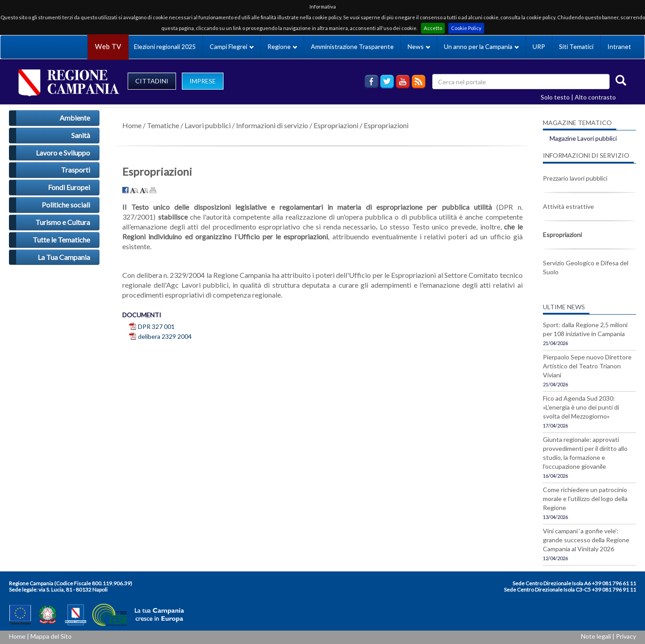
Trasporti (75, 170)
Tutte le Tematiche (61, 240)
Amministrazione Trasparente (352, 46)
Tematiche (163, 125)
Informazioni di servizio (272, 125)
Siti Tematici (576, 46)
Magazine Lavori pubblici (583, 138)
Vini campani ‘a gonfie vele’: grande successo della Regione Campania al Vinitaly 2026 (586, 540)
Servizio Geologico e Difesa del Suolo (586, 267)
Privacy (626, 636)
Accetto (433, 28)
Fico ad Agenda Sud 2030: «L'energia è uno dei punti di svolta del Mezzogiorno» (581, 407)
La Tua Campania (64, 257)
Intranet (619, 46)
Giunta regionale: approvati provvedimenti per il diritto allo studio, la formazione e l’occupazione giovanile (585, 453)
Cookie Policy (466, 28)
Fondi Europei (69, 187)
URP (539, 46)
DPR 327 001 (156, 326)
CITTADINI (152, 81)
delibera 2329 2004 (165, 336)
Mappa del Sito (51, 636)
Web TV (108, 46)
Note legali (596, 636)
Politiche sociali (66, 205)
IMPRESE (203, 81)
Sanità (81, 135)
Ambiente (75, 118)
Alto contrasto (595, 97)
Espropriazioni (336, 125)
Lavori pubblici (208, 125)
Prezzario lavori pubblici (575, 178)
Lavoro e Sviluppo (63, 153)
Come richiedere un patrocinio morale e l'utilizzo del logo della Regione (585, 499)
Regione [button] (282, 46)
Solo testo (555, 97)
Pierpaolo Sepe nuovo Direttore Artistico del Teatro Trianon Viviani (587, 366)
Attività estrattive (568, 206)
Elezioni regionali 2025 (165, 46)
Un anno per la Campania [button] (481, 46)
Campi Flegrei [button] (232, 46)
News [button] (419, 46)
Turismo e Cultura (63, 222)
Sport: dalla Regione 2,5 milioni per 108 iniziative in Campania (585, 329)
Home (132, 125)
